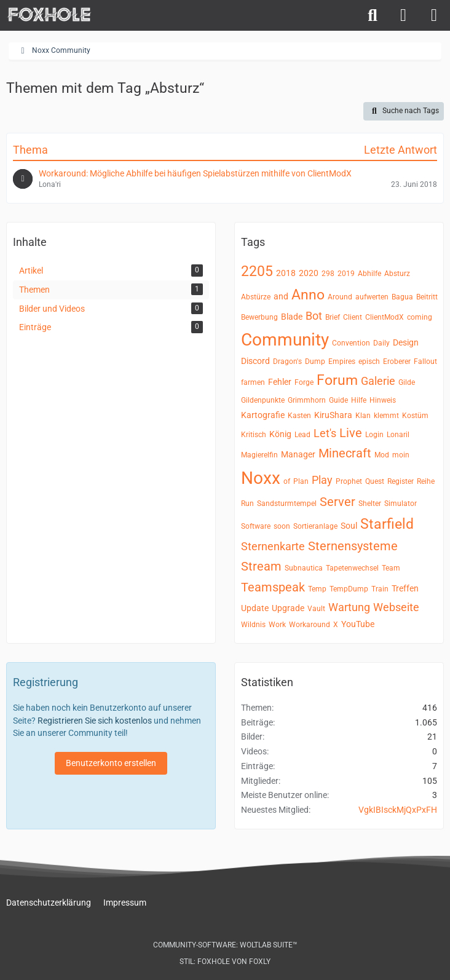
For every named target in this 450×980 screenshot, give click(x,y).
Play (322, 480)
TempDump (349, 589)
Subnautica (304, 568)
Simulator (401, 504)
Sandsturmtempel (287, 504)
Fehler (280, 382)
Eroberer (397, 362)
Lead (302, 435)
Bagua (402, 297)
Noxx (261, 478)
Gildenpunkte (263, 400)
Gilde (407, 382)
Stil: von (225, 962)
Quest (375, 481)
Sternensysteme (353, 546)
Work (277, 625)
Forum (337, 380)
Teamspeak (273, 587)
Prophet (349, 481)
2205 (257, 271)
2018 (286, 273)
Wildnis (253, 625)
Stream (261, 566)
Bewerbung (259, 317)
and (281, 296)
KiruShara (333, 415)
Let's (325, 433)
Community (285, 340)
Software (256, 526)
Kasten (299, 416)
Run (247, 504)
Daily (381, 343)
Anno (308, 295)
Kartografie (263, 415)
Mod (382, 455)
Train (380, 589)
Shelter (370, 504)
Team (391, 568)
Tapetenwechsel (352, 568)
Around (340, 297)
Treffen (405, 588)
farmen (253, 382)
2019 (346, 274)
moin (401, 455)
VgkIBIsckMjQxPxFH (398, 810)
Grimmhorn (307, 400)
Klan (363, 416)
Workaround (310, 625)
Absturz (397, 274)
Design (406, 342)
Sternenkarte (273, 546)
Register (401, 481)
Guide (338, 400)
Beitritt (427, 297)
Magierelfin (259, 455)
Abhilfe (369, 274)
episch (369, 362)
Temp (317, 589)
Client (353, 317)
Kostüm (415, 416)
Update (255, 608)
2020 (309, 273)
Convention (351, 343)
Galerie (378, 381)
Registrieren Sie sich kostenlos (95, 721)
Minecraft (345, 453)
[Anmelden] (403, 15)
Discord (255, 361)
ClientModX (385, 317)
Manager (298, 454)
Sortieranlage (315, 526)
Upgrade (288, 608)
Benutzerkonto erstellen (111, 763)
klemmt (386, 416)
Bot (314, 316)
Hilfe (359, 400)
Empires (342, 362)
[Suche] (373, 15)
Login (374, 435)
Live (351, 433)
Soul (349, 526)
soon (282, 526)
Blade (292, 317)
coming (420, 317)
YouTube (358, 624)
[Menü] (434, 15)
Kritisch (254, 435)
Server (337, 502)
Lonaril (398, 435)
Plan (301, 481)
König (280, 434)
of (287, 481)
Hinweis (383, 400)
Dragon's (287, 362)
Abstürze (256, 297)
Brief (333, 317)
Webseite (396, 607)
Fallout (425, 362)
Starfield (387, 524)
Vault (316, 609)
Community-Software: (225, 945)
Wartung (349, 607)
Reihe (426, 481)
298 (328, 274)
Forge (304, 382)
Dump (315, 362)
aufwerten (372, 297)
